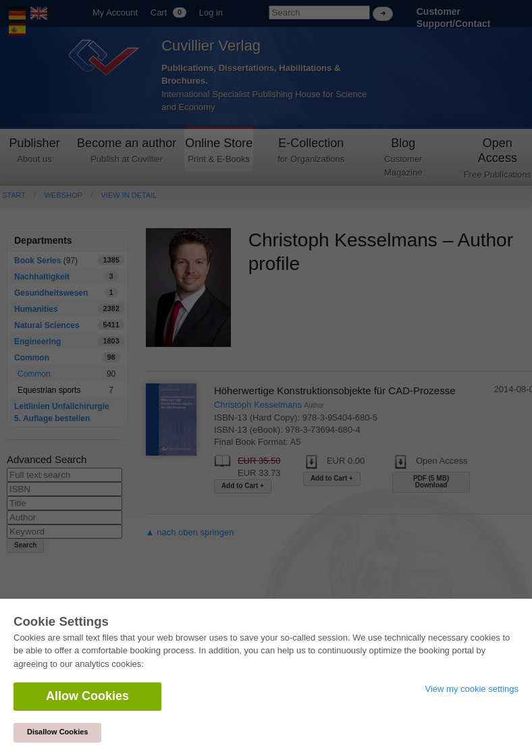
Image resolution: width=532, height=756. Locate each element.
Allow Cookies (87, 696)
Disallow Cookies (57, 732)
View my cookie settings (472, 689)
